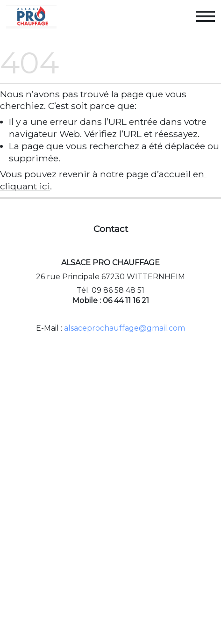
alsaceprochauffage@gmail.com (125, 328)
